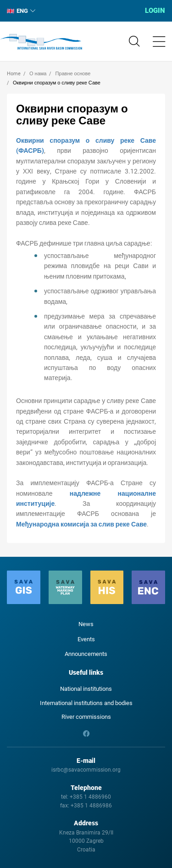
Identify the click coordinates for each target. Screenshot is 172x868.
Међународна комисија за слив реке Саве (81, 524)
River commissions (86, 717)
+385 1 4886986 (91, 806)
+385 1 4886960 (90, 797)
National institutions (86, 689)
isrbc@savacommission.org (86, 770)
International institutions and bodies (86, 703)
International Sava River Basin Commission (41, 42)
